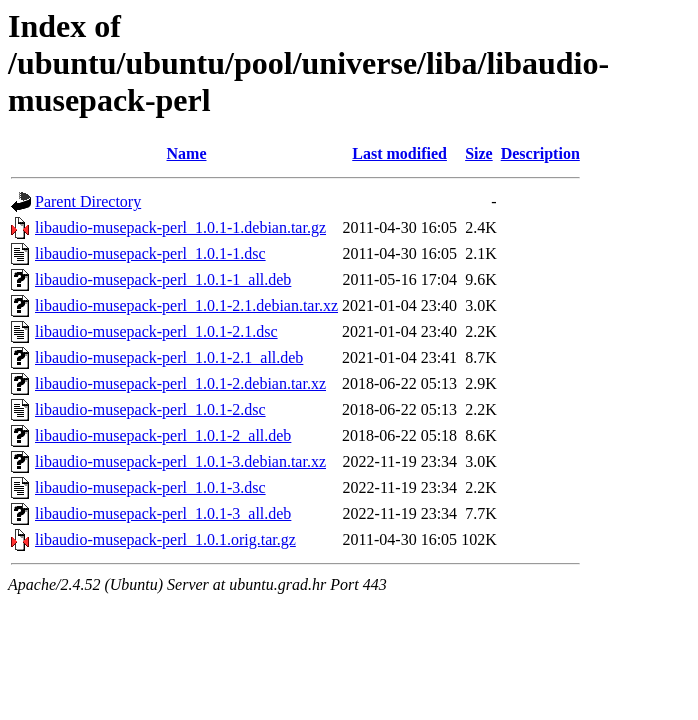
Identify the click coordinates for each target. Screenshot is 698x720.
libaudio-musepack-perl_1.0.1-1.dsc (150, 253)
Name (187, 153)
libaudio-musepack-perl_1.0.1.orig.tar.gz (165, 539)
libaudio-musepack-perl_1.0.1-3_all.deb (163, 513)
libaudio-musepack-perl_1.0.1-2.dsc (150, 409)
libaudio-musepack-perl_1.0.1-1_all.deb (163, 279)
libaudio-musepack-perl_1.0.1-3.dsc (150, 487)
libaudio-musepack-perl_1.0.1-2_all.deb (163, 435)
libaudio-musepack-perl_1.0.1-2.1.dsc (156, 331)
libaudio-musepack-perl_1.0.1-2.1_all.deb (169, 357)
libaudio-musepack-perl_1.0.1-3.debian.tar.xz (180, 461)
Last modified (399, 153)
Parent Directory (88, 201)
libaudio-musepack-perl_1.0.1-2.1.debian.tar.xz (186, 305)
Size (479, 153)
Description (540, 153)
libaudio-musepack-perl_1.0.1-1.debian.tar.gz (180, 227)
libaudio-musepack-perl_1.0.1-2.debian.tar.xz (180, 383)
